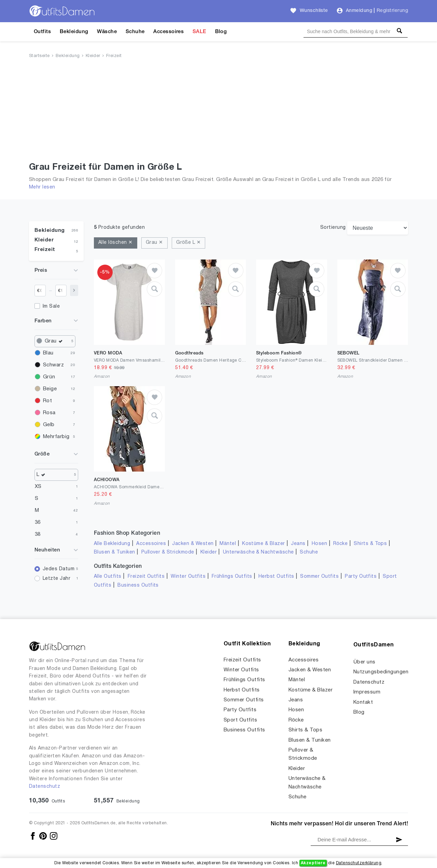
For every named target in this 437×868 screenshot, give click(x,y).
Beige (50, 389)
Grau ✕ (154, 243)
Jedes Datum (59, 569)
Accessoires (168, 32)
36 (38, 522)
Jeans (298, 544)
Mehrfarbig (56, 437)
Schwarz (53, 365)
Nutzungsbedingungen (381, 672)
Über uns (364, 662)
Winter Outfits (188, 577)
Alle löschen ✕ (116, 243)
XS (38, 487)
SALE (199, 32)
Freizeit (114, 56)
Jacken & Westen (193, 544)
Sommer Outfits (319, 577)
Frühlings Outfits (232, 577)
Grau (55, 341)
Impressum (367, 692)
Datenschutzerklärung (359, 863)
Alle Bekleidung (112, 544)
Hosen (319, 544)
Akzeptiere (313, 863)
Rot (47, 401)
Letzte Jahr (57, 579)
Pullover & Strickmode (168, 552)
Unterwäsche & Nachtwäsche (258, 552)
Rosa (49, 413)
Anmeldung (359, 11)
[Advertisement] (218, 112)
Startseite (39, 56)
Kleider (93, 56)
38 (38, 534)
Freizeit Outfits (146, 577)
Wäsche (107, 32)
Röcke (340, 544)
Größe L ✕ (188, 243)
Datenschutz (45, 787)
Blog (221, 32)
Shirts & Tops (370, 544)
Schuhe (135, 32)
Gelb (49, 425)
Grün (49, 377)
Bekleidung (74, 32)
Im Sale (51, 306)
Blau (48, 353)
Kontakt (363, 702)
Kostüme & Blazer (263, 544)
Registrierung (392, 11)
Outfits (42, 32)
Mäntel (228, 544)
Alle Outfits (108, 577)
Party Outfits (361, 577)
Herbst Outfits (276, 577)
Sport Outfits (240, 720)
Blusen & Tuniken (115, 552)
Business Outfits (138, 585)
